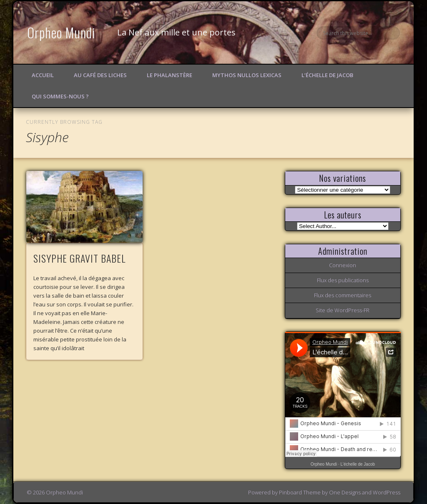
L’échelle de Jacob (327, 75)
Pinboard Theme (300, 492)
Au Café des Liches (100, 75)
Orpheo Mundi (61, 32)
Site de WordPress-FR (343, 310)
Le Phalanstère (170, 75)
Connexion (343, 265)
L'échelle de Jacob (358, 464)
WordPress (387, 492)
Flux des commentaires (343, 295)
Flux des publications (343, 280)
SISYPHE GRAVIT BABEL (79, 258)
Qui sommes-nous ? (60, 96)
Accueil (43, 75)
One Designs (345, 492)
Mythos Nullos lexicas (247, 75)
